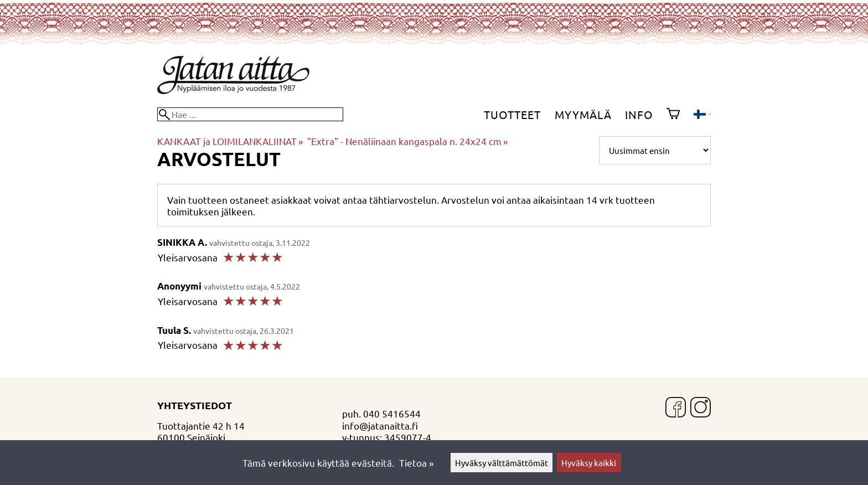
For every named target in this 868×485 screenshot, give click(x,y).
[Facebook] (676, 408)
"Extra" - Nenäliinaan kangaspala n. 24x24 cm (407, 141)
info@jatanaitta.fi (380, 425)
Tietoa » (416, 463)
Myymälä (583, 114)
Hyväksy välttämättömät (502, 463)
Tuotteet (512, 114)
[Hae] (250, 114)
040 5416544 (392, 413)
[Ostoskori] (673, 115)
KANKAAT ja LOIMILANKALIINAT (230, 141)
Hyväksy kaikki (589, 463)
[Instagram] (701, 408)
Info (639, 114)
